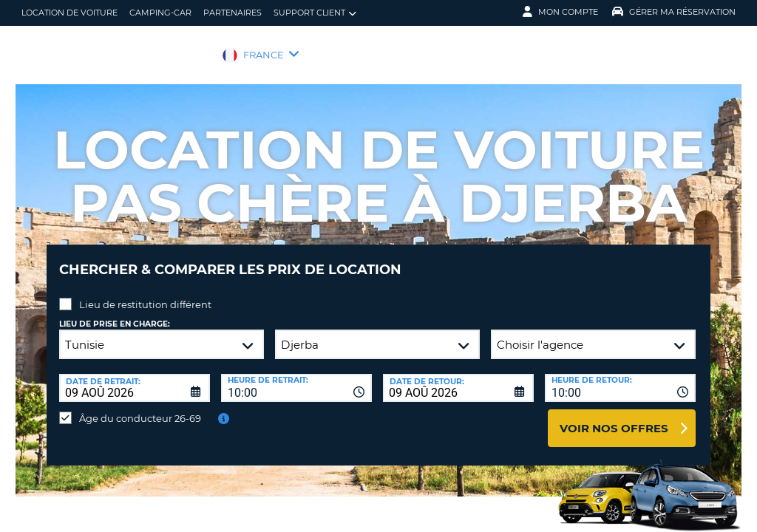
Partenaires (232, 13)
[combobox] (296, 377)
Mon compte (560, 12)
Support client (315, 13)
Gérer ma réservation (674, 12)
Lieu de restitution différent (145, 293)
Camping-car (160, 13)
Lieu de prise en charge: (115, 313)
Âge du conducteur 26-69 (140, 407)
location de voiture (69, 13)
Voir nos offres (614, 417)
